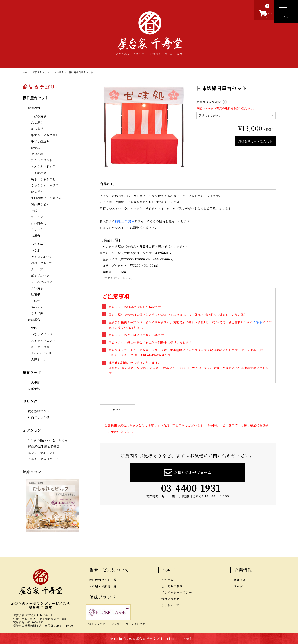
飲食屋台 (34, 108)
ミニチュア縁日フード (43, 459)
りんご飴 (37, 313)
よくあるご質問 (172, 586)
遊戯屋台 (34, 319)
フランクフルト (42, 160)
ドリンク (37, 229)
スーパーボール (42, 353)
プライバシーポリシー (177, 592)
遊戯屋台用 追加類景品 (44, 446)
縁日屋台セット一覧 (103, 580)
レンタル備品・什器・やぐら (48, 440)
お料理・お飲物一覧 (103, 586)
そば (34, 210)
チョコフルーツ (42, 256)
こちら (258, 322)
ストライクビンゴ (43, 340)
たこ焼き (37, 122)
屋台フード (32, 372)
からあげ (37, 128)
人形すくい (39, 359)
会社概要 (240, 580)
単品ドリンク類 (39, 417)
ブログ (238, 586)
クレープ (37, 269)
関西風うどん (40, 204)
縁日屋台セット (36, 98)
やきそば (37, 154)
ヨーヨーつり (40, 347)
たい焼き (37, 288)
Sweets (37, 307)
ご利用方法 (169, 580)
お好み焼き (39, 116)
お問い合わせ (170, 599)
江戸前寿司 (39, 223)
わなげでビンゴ (42, 334)
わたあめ (37, 244)
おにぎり (37, 191)
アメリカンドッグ (43, 166)
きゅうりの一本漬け (45, 185)
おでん (36, 147)
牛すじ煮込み (40, 141)
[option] (144, 127)
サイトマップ (170, 605)
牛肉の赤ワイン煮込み (46, 198)
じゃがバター (40, 173)
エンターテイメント (42, 453)
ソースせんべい (42, 281)
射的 (34, 328)
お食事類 (34, 382)
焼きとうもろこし (43, 179)
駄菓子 (36, 294)
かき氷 (36, 250)
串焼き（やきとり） (45, 135)
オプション (32, 430)
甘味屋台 (34, 235)
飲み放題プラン (39, 411)
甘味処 (36, 300)
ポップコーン (40, 275)
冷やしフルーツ (42, 263)
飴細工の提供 (124, 221)
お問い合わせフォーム (187, 472)
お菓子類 (34, 388)
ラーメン (37, 217)
